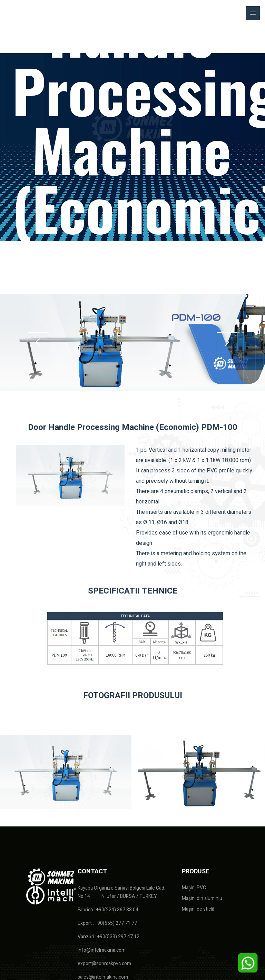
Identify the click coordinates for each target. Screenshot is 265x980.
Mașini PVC (194, 888)
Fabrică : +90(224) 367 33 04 (108, 910)
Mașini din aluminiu (202, 898)
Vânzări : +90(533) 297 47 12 (109, 937)
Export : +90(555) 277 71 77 (107, 923)
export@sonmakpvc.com (104, 964)
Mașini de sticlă (198, 909)
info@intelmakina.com (102, 950)
